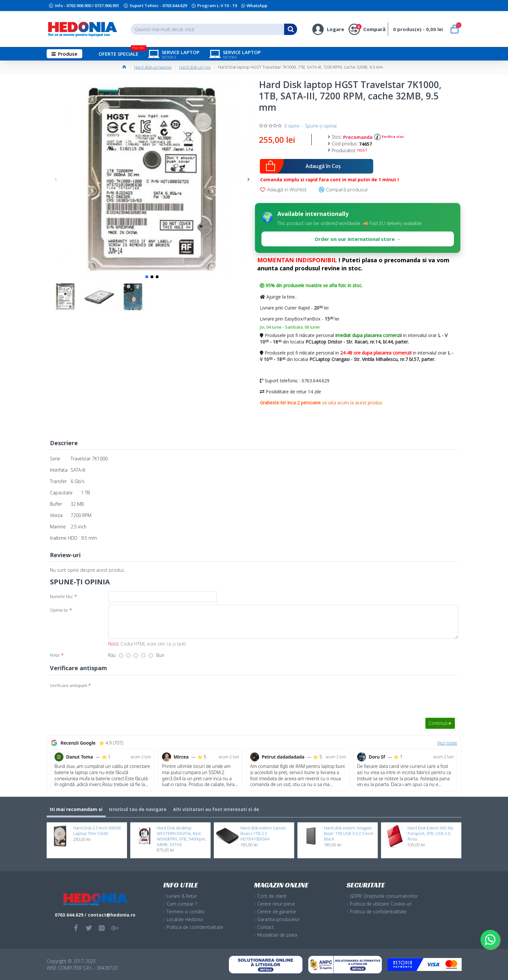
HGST (362, 150)
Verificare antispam (69, 685)
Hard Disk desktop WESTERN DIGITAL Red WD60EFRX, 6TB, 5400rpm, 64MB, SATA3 (181, 836)
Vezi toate (447, 743)
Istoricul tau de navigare (138, 809)
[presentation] (154, 692)
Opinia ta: (59, 610)
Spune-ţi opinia (321, 126)
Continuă (438, 723)
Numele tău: (62, 596)
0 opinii (292, 126)
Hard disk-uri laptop (153, 67)
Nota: (55, 655)
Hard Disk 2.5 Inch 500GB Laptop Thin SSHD (97, 831)
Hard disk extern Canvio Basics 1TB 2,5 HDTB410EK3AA (263, 834)
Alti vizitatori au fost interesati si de (216, 809)
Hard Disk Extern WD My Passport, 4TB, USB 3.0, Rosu (430, 834)
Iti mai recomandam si (76, 809)
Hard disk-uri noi (195, 67)
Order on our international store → (358, 239)
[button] (56, 179)
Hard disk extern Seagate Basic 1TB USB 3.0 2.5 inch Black (349, 834)
